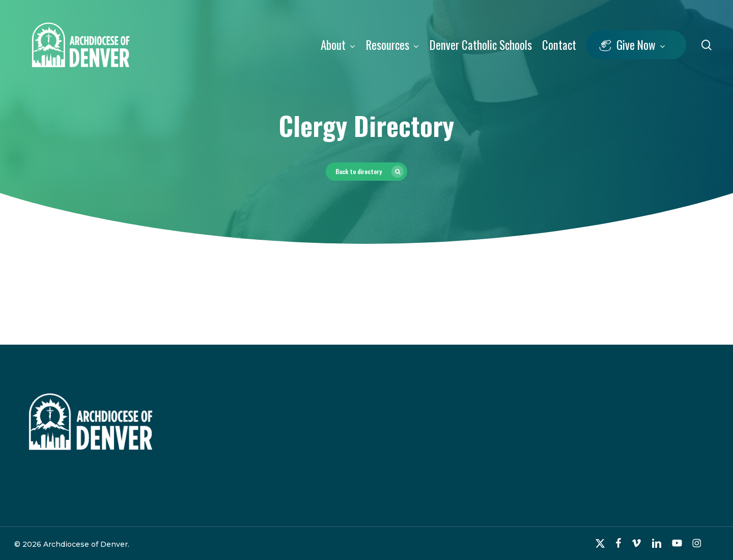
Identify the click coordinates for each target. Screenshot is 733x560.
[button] (366, 172)
